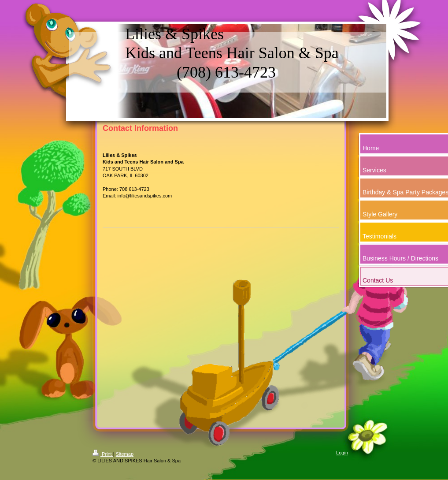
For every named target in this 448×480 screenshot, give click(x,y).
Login (342, 453)
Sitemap (125, 454)
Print (103, 454)
